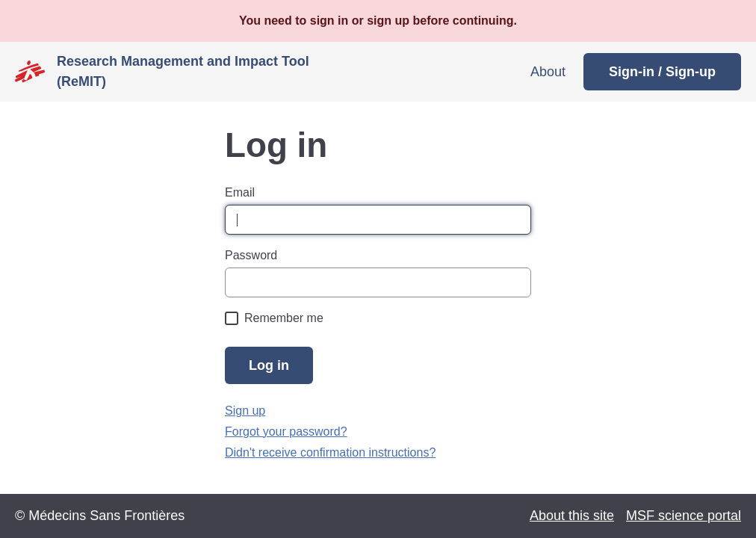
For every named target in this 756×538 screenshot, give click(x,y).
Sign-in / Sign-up (662, 72)
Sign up (245, 411)
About (548, 72)
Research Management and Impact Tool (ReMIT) (183, 71)
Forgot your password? (286, 432)
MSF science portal (684, 516)
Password (251, 255)
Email (240, 192)
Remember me (284, 318)
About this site (572, 516)
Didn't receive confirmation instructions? (330, 452)
